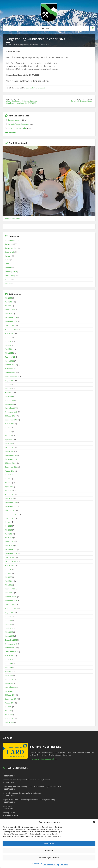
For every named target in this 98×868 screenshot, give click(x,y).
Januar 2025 (10, 361)
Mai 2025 (8, 345)
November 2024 (11, 369)
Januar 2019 (10, 636)
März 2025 (9, 353)
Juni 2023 (8, 432)
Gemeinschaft (40, 88)
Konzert (8, 256)
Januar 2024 (10, 404)
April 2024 (9, 392)
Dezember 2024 (11, 365)
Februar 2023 (10, 447)
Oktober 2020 (10, 557)
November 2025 (11, 322)
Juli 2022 (8, 475)
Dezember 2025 (11, 318)
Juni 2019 (8, 620)
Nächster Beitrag (13, 99)
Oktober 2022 (10, 463)
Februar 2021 (10, 542)
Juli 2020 (8, 569)
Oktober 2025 (10, 325)
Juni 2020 (8, 573)
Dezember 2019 (11, 597)
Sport (7, 264)
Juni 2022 (8, 479)
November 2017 (11, 691)
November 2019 (11, 601)
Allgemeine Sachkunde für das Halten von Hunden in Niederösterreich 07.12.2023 (22, 102)
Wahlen (8, 283)
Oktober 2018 (10, 648)
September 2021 (11, 514)
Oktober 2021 (10, 510)
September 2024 (11, 377)
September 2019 (11, 608)
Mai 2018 (8, 667)
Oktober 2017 (10, 695)
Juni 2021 (8, 526)
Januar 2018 (10, 683)
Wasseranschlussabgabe (17, 128)
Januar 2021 (10, 546)
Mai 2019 (8, 624)
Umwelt (8, 268)
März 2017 (9, 715)
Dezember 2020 (11, 550)
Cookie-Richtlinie (36, 863)
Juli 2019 (8, 616)
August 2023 (10, 424)
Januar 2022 (10, 498)
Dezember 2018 (11, 640)
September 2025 (11, 329)
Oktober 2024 (10, 373)
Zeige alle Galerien (13, 218)
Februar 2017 (10, 719)
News (15, 45)
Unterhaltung (10, 275)
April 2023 (9, 439)
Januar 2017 (10, 723)
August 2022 (10, 471)
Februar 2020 (10, 589)
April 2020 (9, 581)
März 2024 (9, 396)
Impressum (64, 865)
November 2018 (11, 644)
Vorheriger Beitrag (84, 99)
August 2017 (10, 703)
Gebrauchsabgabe (15, 120)
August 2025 (10, 333)
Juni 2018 (8, 663)
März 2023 (9, 443)
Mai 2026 (8, 298)
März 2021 (9, 538)
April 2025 (9, 349)
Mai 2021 (8, 530)
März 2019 (9, 632)
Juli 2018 (8, 660)
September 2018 (11, 652)
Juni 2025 (8, 341)
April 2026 (9, 302)
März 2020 (9, 585)
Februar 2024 (10, 400)
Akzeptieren (49, 843)
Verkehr (8, 279)
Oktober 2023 (10, 416)
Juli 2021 (8, 522)
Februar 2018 (10, 679)
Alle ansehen (11, 132)
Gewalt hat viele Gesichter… (81, 101)
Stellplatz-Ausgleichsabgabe (18, 124)
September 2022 (11, 467)
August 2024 (10, 380)
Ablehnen (49, 850)
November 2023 (11, 412)
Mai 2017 (8, 711)
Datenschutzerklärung (51, 865)
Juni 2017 (8, 707)
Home (9, 45)
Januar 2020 (10, 593)
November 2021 (11, 506)
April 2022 (9, 487)
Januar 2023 (10, 451)
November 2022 (11, 459)
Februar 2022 (10, 494)
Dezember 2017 (11, 687)
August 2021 (10, 518)
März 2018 (9, 675)
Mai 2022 (8, 483)
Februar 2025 (10, 357)
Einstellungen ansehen (49, 858)
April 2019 (9, 628)
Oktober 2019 (10, 605)
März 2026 (9, 306)
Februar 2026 (10, 310)
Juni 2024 (8, 384)
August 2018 (10, 656)
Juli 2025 (8, 337)
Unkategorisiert (11, 272)
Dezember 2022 (11, 455)
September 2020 (11, 561)
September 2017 (11, 699)
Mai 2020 (8, 577)
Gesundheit (10, 252)
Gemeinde (30, 88)
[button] (94, 822)
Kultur (7, 260)
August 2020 (10, 565)
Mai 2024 (8, 388)
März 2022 (9, 491)
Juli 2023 (8, 428)
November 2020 (11, 553)
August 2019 (10, 612)
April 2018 (9, 671)
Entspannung (10, 240)
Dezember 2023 (11, 408)
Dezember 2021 (11, 502)
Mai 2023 (8, 436)
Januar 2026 (10, 314)
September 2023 (11, 420)
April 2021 (9, 534)
